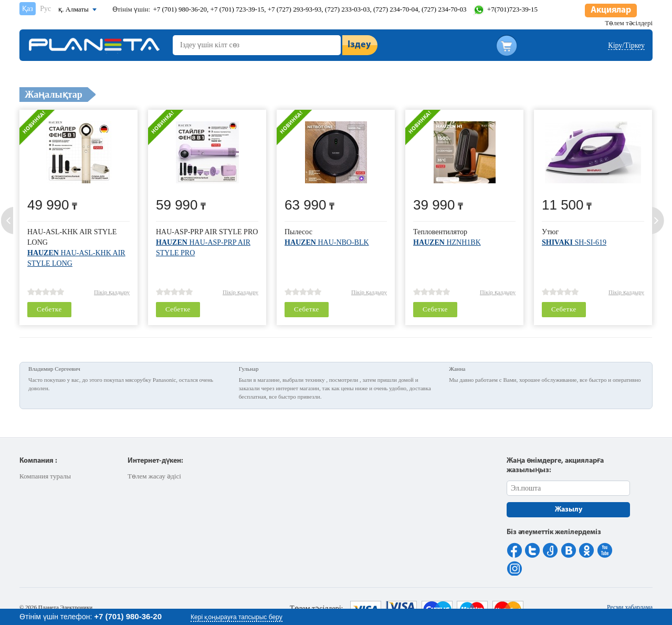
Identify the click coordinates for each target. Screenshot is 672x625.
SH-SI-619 (574, 242)
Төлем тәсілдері (629, 23)
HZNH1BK (447, 242)
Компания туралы (45, 476)
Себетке (49, 309)
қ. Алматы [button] (73, 9)
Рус (45, 9)
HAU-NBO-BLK (327, 242)
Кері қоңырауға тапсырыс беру (237, 617)
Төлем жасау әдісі (154, 476)
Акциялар (611, 10)
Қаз (28, 9)
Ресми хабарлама (630, 607)
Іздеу (359, 45)
